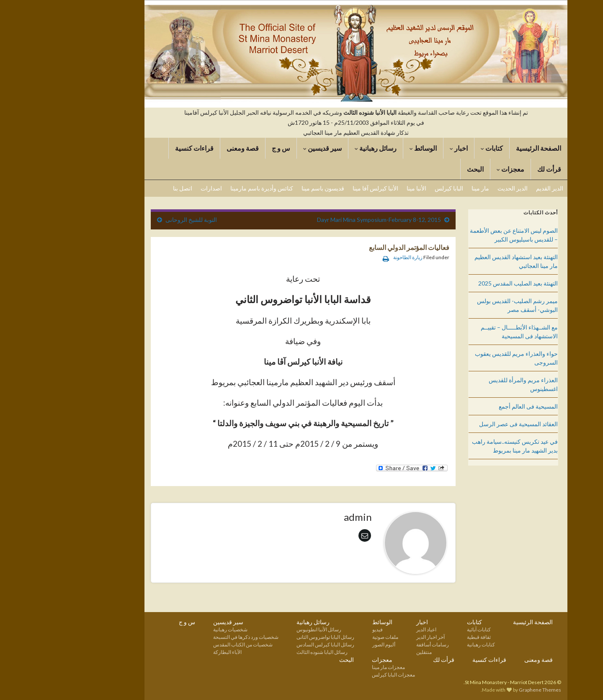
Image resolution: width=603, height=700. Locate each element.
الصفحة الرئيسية (484, 148)
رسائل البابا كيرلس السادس (271, 645)
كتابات (437, 148)
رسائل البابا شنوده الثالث (268, 652)
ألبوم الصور (329, 645)
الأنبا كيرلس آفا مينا (321, 188)
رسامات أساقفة (378, 645)
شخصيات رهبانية (176, 629)
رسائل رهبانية (321, 148)
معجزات (456, 169)
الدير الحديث (458, 188)
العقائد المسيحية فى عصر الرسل (464, 424)
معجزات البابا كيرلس (339, 675)
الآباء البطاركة (173, 652)
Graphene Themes (486, 690)
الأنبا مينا (362, 188)
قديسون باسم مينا (268, 188)
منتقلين (370, 652)
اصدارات (157, 188)
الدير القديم (495, 188)
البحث (421, 169)
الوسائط (369, 148)
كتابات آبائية (424, 629)
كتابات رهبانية (426, 645)
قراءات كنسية (140, 148)
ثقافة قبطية (424, 637)
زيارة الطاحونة (353, 257)
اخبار (404, 148)
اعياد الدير (372, 629)
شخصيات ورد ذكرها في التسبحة (191, 637)
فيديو (323, 629)
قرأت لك (495, 169)
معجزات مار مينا (334, 667)
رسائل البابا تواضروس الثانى (271, 637)
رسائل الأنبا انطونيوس (264, 629)
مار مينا (426, 188)
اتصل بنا (128, 188)
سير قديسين (268, 148)
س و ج (227, 148)
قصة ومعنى (188, 148)
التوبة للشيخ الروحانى (137, 220)
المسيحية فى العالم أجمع (474, 406)
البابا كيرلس (394, 188)
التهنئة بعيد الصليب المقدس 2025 (464, 283)
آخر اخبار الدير (376, 637)
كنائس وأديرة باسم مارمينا (207, 188)
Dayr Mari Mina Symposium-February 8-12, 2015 (325, 220)
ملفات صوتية (331, 637)
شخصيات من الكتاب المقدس (188, 645)
